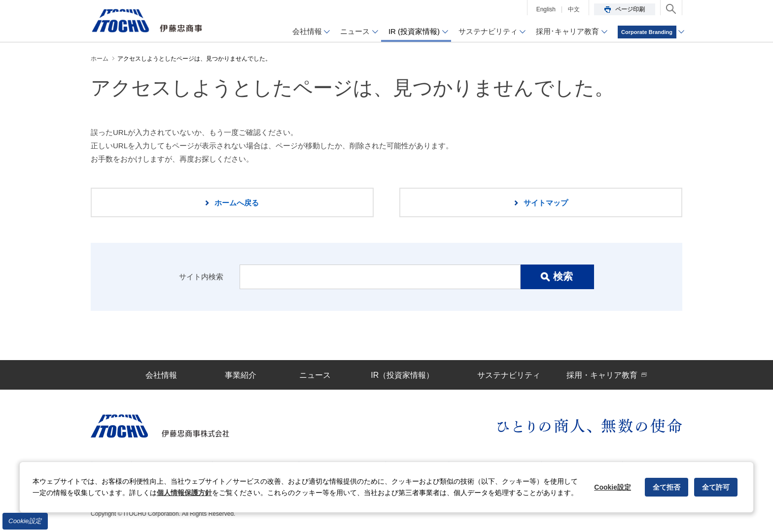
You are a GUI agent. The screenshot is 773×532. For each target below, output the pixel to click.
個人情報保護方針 (184, 493)
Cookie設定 (25, 521)
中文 (574, 9)
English (546, 9)
